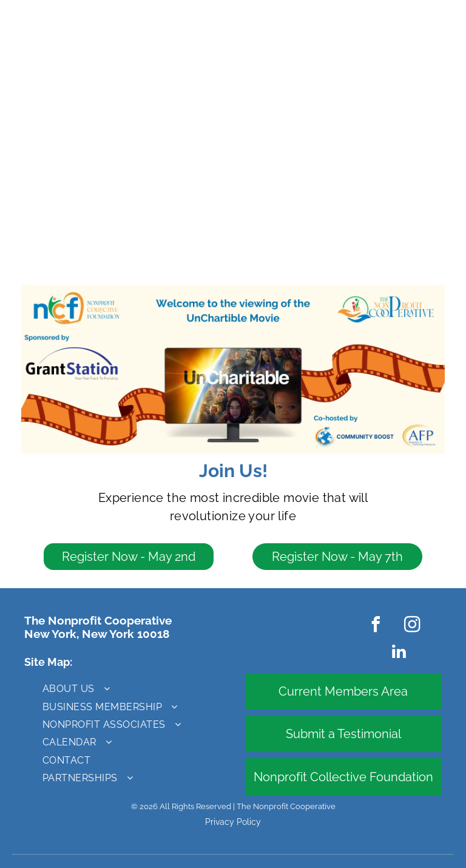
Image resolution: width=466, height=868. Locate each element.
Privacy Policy (233, 822)
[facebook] (376, 626)
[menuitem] (115, 689)
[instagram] (413, 626)
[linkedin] (399, 653)
